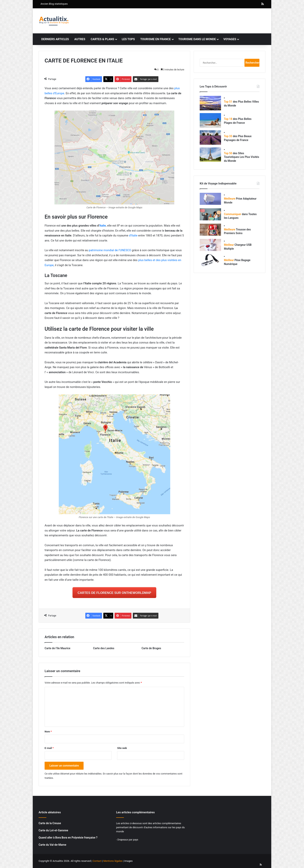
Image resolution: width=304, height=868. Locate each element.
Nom (48, 732)
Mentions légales (113, 861)
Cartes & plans (102, 39)
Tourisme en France (155, 39)
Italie (103, 226)
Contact (97, 861)
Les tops (128, 39)
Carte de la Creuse (50, 823)
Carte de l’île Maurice (57, 648)
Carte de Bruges (151, 648)
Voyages (230, 39)
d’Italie (133, 235)
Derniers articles (55, 39)
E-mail (49, 748)
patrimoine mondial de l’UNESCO (110, 250)
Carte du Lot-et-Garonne (53, 830)
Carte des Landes (104, 648)
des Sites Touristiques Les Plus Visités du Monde (241, 157)
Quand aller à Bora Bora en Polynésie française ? (68, 838)
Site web (122, 748)
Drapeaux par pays (128, 840)
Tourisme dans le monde (197, 39)
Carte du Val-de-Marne (52, 845)
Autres (80, 39)
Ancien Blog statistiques (54, 4)
